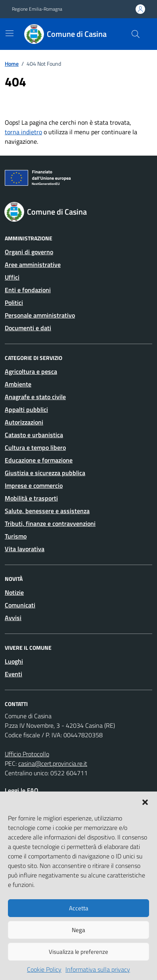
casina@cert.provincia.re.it (53, 763)
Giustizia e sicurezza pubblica (45, 473)
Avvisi (13, 618)
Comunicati (20, 605)
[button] (145, 801)
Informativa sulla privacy (98, 969)
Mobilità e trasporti (31, 498)
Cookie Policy (44, 969)
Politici (14, 303)
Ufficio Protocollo (27, 754)
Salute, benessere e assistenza (47, 511)
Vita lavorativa (25, 549)
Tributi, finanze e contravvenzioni (50, 523)
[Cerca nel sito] (136, 34)
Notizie (14, 592)
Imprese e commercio (34, 485)
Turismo (16, 536)
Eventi (13, 674)
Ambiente (18, 384)
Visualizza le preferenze (78, 952)
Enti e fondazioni (28, 290)
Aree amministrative (33, 265)
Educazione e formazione (39, 460)
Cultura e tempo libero (35, 447)
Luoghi (14, 661)
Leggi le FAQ (22, 790)
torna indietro (23, 132)
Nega (78, 930)
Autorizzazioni (24, 422)
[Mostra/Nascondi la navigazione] (10, 33)
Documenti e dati (28, 328)
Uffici (12, 277)
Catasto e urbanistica (34, 435)
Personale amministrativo (40, 315)
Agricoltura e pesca (31, 371)
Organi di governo (29, 252)
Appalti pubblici (26, 409)
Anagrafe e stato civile (35, 397)
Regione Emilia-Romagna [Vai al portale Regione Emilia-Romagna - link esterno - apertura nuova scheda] (37, 9)
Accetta (79, 908)
